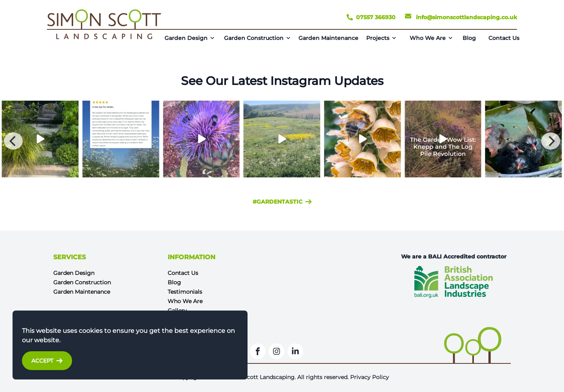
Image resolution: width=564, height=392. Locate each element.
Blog (469, 38)
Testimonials (185, 292)
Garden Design (186, 38)
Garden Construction (254, 38)
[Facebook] (258, 351)
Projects (378, 38)
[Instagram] (277, 351)
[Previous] (13, 141)
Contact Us (504, 38)
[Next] (551, 141)
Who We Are (428, 38)
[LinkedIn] (295, 351)
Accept (47, 361)
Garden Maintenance (328, 38)
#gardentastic (282, 202)
